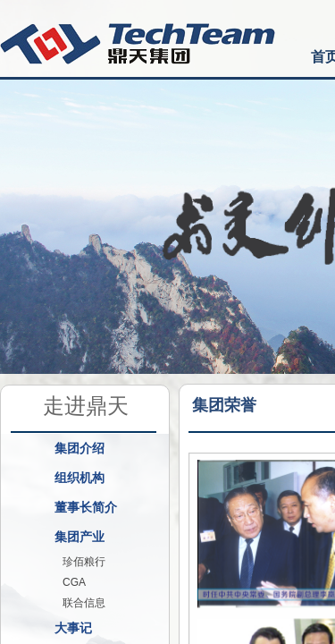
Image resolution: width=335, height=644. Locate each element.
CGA (74, 582)
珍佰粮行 (84, 562)
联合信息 (84, 603)
